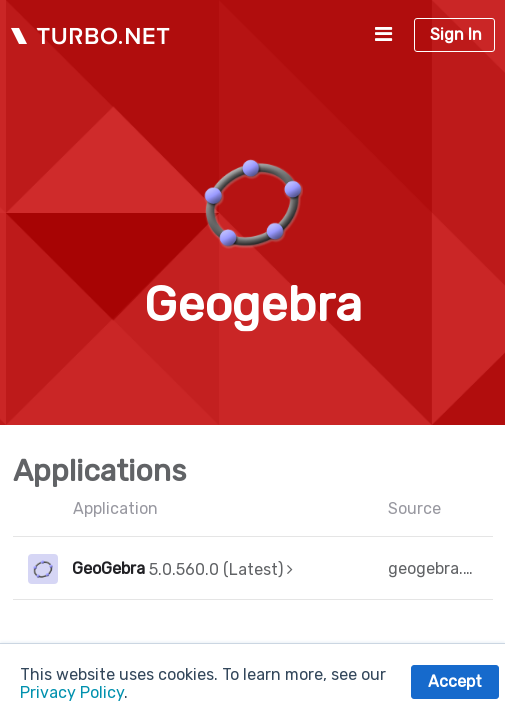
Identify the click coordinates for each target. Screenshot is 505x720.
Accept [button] (455, 681)
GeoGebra (108, 568)
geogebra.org (433, 568)
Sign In (456, 34)
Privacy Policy (72, 692)
